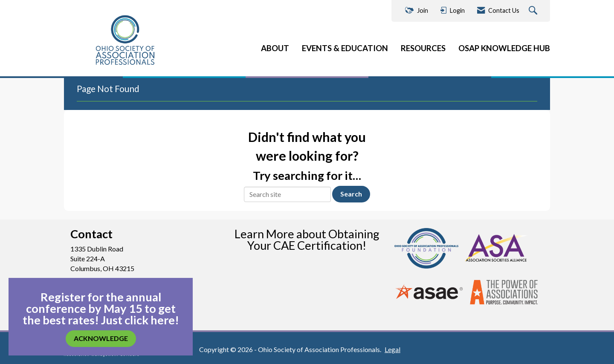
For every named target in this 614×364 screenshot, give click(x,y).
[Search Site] (534, 11)
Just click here (138, 320)
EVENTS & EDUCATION (345, 48)
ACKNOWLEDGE (101, 338)
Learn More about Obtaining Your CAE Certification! (307, 240)
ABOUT (275, 48)
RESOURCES (423, 48)
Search (351, 194)
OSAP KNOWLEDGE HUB (504, 48)
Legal (392, 349)
